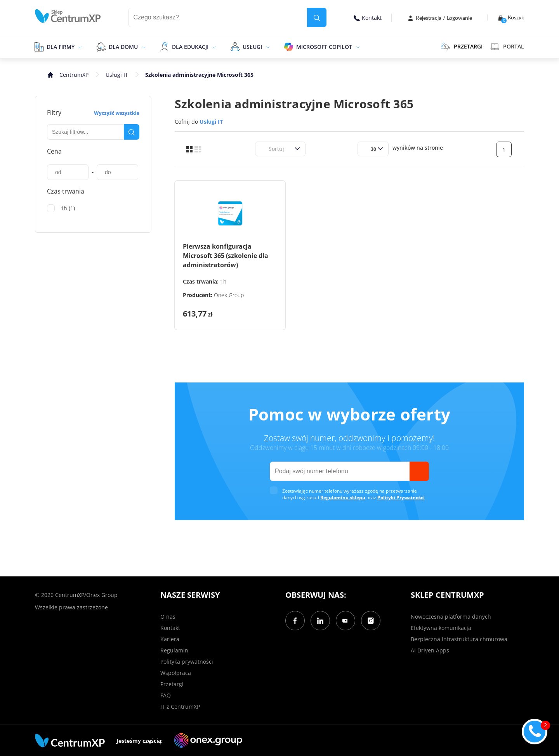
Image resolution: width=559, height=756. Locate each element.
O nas (168, 617)
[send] (419, 471)
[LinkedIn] (320, 621)
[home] (68, 16)
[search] (317, 17)
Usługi (252, 47)
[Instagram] (371, 621)
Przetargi (172, 684)
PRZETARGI (462, 47)
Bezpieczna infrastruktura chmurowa (459, 639)
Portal (507, 47)
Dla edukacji (190, 47)
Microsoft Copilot (324, 47)
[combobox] (264, 149)
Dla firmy (61, 47)
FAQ (166, 695)
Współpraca (176, 673)
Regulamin (174, 650)
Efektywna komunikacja (441, 628)
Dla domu (123, 47)
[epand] (79, 47)
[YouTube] (345, 621)
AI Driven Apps (430, 650)
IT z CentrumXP (180, 707)
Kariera (170, 639)
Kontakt (368, 18)
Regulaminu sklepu (343, 497)
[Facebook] (295, 621)
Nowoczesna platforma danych (451, 617)
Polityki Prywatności (401, 497)
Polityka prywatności (187, 662)
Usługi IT (117, 75)
